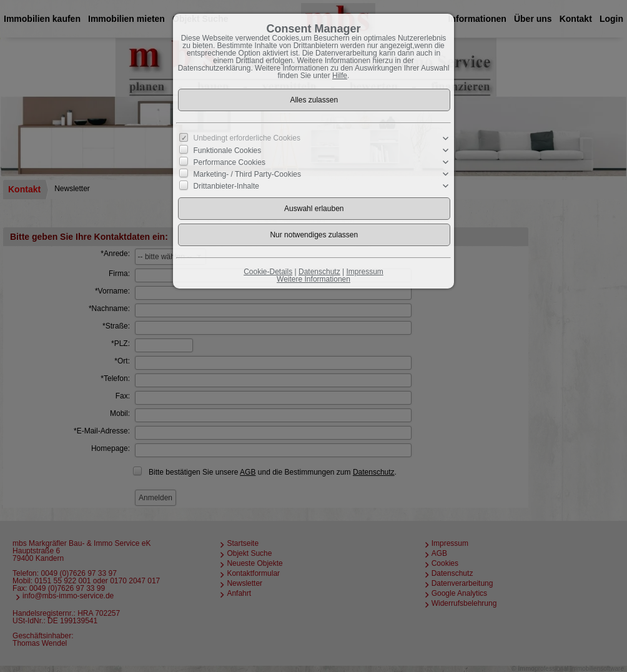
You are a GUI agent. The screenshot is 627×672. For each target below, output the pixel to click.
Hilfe (340, 76)
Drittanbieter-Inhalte (226, 186)
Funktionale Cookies (228, 150)
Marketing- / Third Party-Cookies (248, 174)
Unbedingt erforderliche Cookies (247, 138)
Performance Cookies (230, 162)
